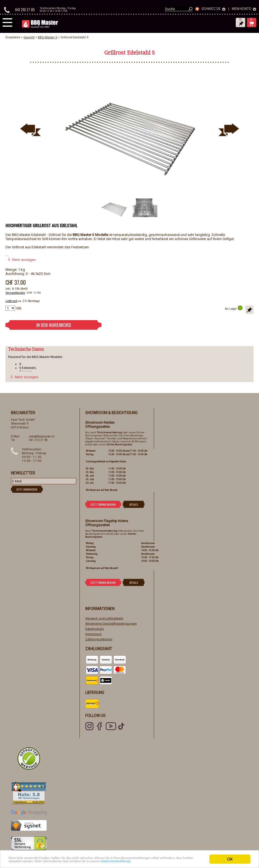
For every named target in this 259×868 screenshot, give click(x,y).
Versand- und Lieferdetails (104, 618)
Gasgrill (29, 37)
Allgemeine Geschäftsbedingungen (111, 624)
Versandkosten (15, 293)
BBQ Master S (48, 37)
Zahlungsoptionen (99, 639)
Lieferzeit (11, 301)
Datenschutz (95, 629)
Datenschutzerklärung (73, 862)
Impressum (93, 634)
